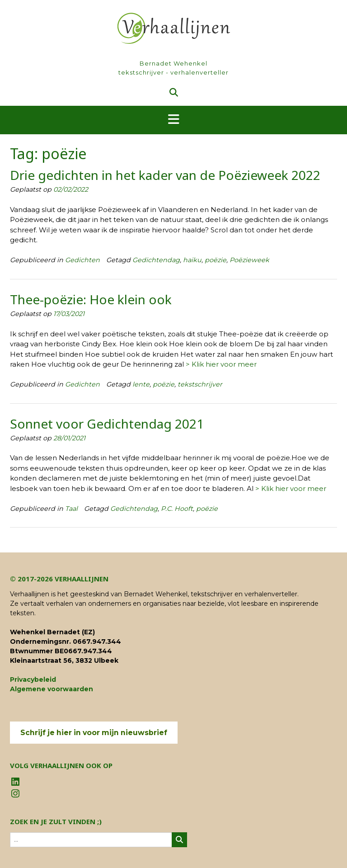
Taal (71, 509)
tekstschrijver (200, 384)
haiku (192, 260)
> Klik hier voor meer (221, 364)
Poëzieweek (249, 260)
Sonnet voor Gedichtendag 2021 (107, 424)
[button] (173, 120)
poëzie (216, 260)
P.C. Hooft (177, 509)
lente (141, 384)
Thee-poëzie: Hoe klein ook (91, 299)
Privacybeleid (33, 679)
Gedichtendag (156, 260)
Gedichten (82, 260)
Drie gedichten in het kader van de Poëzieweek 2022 (165, 175)
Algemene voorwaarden (52, 689)
